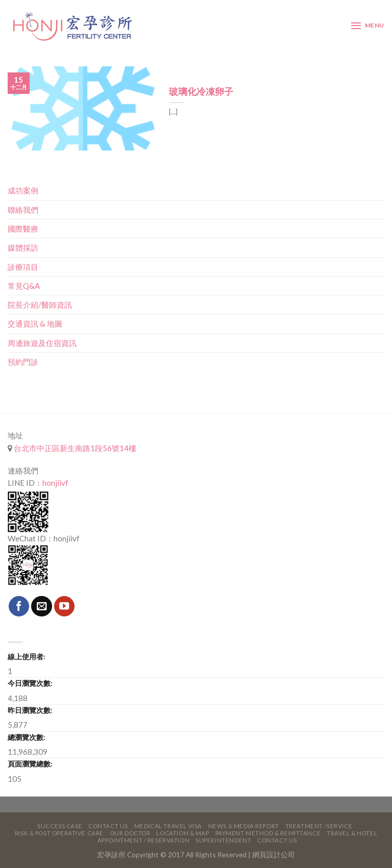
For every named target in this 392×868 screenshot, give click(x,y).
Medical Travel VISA (168, 826)
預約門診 (23, 362)
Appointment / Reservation (144, 840)
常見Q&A (24, 286)
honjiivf (55, 483)
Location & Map (182, 833)
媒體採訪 (23, 247)
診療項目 (23, 267)
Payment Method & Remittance (268, 833)
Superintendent (223, 840)
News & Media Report (244, 826)
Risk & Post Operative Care (59, 833)
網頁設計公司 (274, 854)
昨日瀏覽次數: (30, 710)
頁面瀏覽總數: (30, 764)
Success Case (60, 826)
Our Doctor (130, 833)
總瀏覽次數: (27, 737)
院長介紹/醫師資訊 (40, 305)
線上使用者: (27, 656)
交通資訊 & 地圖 (35, 324)
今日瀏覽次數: (30, 683)
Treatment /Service (319, 826)
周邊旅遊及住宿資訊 (42, 343)
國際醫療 (23, 229)
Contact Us (108, 826)
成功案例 (23, 190)
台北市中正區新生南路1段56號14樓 (74, 448)
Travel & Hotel (352, 833)
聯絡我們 (23, 210)
